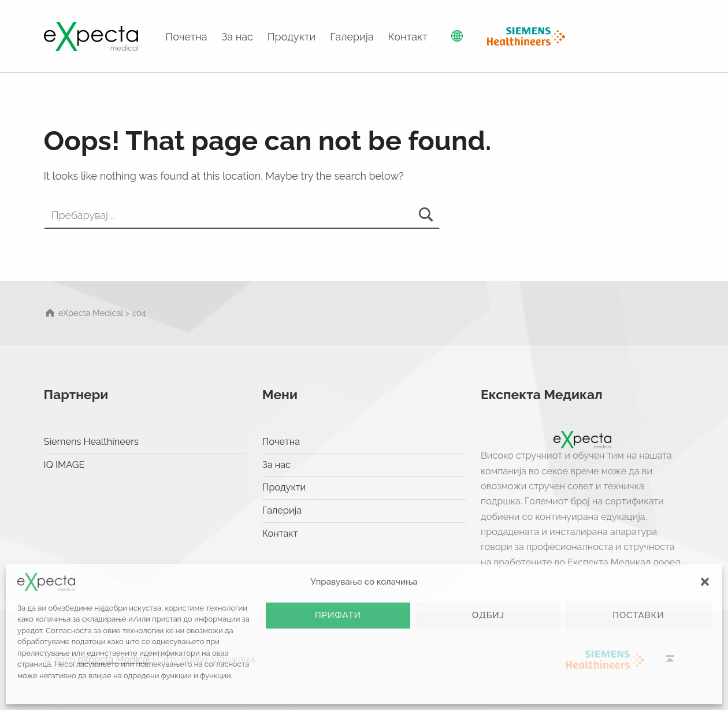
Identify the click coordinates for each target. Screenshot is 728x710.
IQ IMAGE (64, 465)
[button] (705, 582)
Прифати (338, 615)
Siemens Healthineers (91, 442)
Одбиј (488, 615)
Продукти (292, 37)
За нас (237, 37)
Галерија (352, 37)
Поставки (638, 615)
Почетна (186, 37)
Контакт (408, 37)
